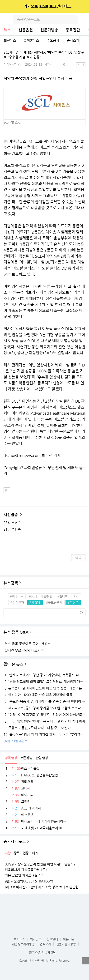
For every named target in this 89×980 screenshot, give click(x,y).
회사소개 (19, 939)
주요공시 (53, 40)
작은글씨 (79, 65)
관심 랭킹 (42, 758)
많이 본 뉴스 (13, 664)
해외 (35, 853)
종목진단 (73, 30)
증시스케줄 (74, 40)
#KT (76, 596)
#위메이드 (17, 596)
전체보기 (84, 40)
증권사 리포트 (15, 842)
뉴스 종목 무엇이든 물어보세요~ (27, 644)
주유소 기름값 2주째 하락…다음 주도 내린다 (37, 728)
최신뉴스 (10, 40)
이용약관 (69, 939)
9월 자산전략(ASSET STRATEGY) (29, 881)
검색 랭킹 (11, 758)
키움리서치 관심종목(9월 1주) (26, 870)
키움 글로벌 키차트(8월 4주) (25, 875)
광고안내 (52, 939)
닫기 (82, 6)
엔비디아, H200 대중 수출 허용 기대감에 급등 (38, 695)
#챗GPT (35, 603)
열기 (85, 961)
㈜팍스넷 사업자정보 (42, 952)
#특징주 (73, 603)
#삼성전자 (17, 603)
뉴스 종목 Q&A (16, 632)
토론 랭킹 (26, 758)
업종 (26, 853)
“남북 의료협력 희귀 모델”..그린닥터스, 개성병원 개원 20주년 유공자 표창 (44, 682)
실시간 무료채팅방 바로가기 (24, 650)
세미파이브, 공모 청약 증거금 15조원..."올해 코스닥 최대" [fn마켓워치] (44, 708)
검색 (74, 19)
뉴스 (7, 30)
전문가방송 (49, 30)
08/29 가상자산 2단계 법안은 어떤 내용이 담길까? (40, 864)
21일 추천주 (12, 529)
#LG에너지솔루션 (40, 596)
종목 (17, 853)
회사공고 (36, 939)
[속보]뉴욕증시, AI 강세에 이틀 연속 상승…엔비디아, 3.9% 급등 (44, 701)
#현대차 (63, 596)
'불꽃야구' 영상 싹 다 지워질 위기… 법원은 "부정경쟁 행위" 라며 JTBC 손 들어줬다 (44, 734)
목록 (78, 558)
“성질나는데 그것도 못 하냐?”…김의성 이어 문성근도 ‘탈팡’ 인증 (44, 715)
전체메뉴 (85, 19)
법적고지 (45, 944)
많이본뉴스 (31, 40)
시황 (8, 853)
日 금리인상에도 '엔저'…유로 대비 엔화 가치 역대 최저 (44, 721)
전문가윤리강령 (66, 944)
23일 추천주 (12, 523)
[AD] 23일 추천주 (15, 741)
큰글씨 (83, 65)
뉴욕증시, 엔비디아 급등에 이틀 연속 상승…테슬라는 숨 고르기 (44, 688)
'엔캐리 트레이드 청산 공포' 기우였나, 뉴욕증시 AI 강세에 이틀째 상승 (44, 675)
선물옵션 (26, 30)
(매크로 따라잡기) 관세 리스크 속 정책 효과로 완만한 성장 (44, 887)
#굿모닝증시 (54, 603)
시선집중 (11, 515)
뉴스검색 (11, 583)
